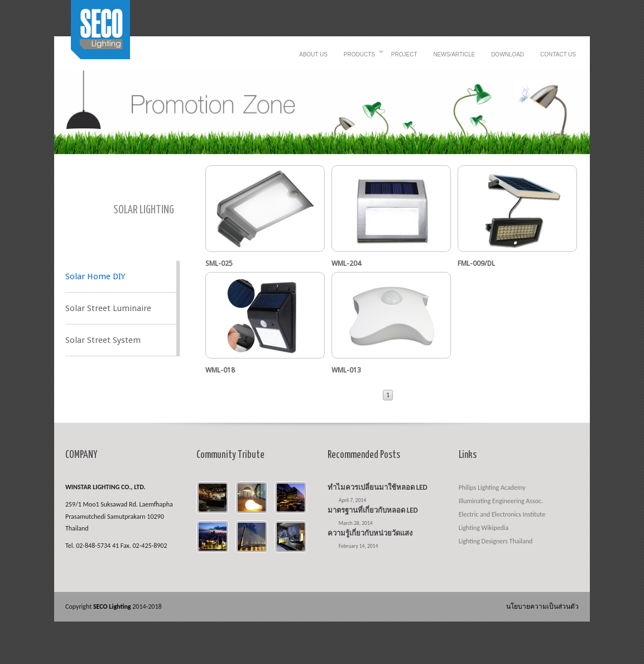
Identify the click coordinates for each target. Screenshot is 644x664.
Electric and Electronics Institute (502, 514)
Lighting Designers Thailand (496, 541)
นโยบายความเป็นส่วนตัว (542, 606)
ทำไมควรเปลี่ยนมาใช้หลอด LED (378, 487)
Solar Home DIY (95, 276)
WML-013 (346, 370)
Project (404, 54)
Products (359, 58)
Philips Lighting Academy (492, 488)
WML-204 (346, 263)
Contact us (558, 54)
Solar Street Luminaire (108, 308)
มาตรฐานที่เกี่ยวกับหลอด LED (373, 510)
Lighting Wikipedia (484, 528)
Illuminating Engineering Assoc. (501, 501)
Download (508, 54)
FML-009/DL (476, 263)
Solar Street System (103, 340)
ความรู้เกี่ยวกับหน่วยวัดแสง (370, 533)
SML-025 (219, 263)
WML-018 (220, 370)
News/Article (454, 54)
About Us (313, 54)
